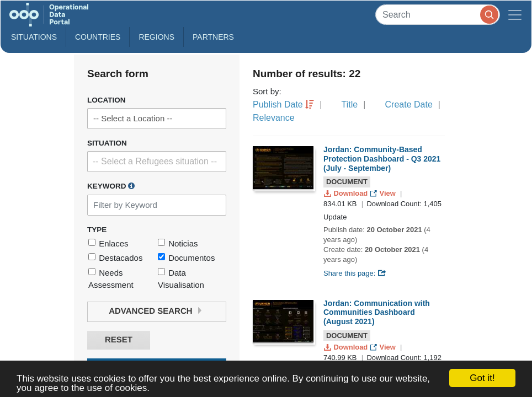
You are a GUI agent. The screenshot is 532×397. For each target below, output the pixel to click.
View (384, 193)
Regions (156, 37)
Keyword (111, 186)
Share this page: (355, 273)
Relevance (274, 118)
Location (107, 100)
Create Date (409, 104)
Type (97, 230)
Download (347, 193)
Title (350, 104)
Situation (107, 143)
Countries (98, 37)
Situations (34, 37)
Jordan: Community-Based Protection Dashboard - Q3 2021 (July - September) (382, 159)
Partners (213, 37)
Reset (119, 340)
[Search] (438, 15)
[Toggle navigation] (515, 15)
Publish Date (278, 104)
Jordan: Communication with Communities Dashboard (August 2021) (377, 313)
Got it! (482, 378)
